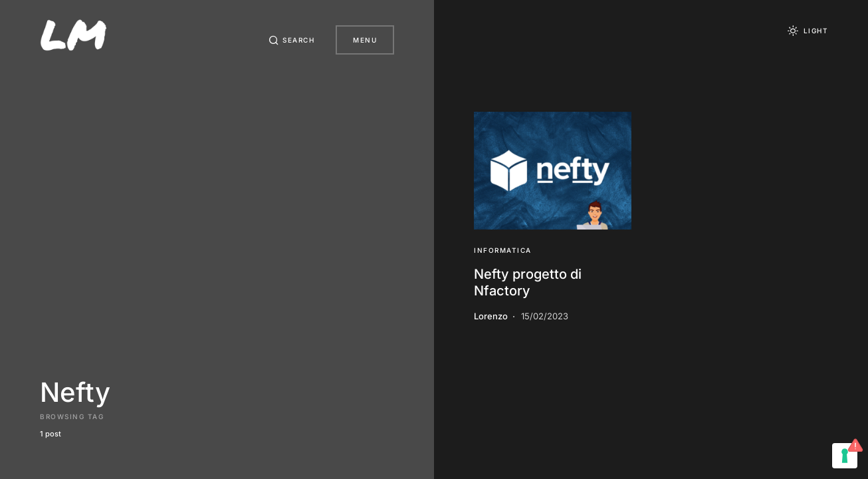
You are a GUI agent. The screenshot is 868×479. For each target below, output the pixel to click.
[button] (292, 40)
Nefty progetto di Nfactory (528, 282)
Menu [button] (365, 40)
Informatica (503, 250)
